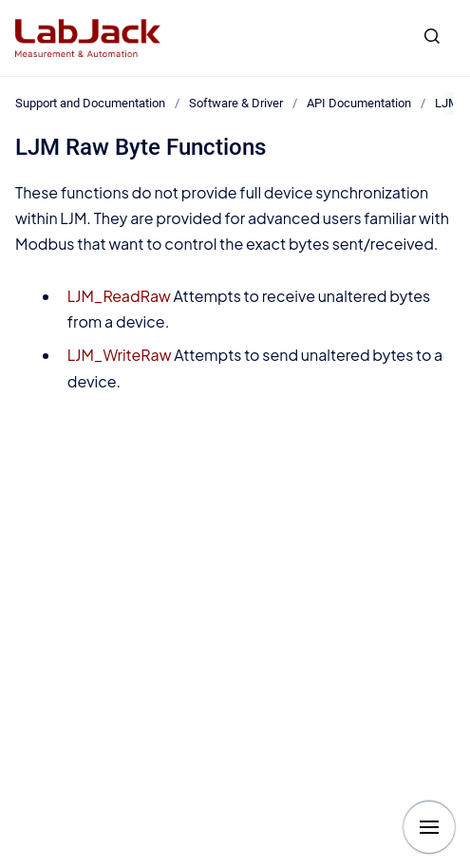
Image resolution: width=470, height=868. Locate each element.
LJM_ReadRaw (119, 296)
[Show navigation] (429, 827)
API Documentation (359, 103)
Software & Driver (236, 103)
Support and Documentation (90, 103)
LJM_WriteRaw (120, 355)
